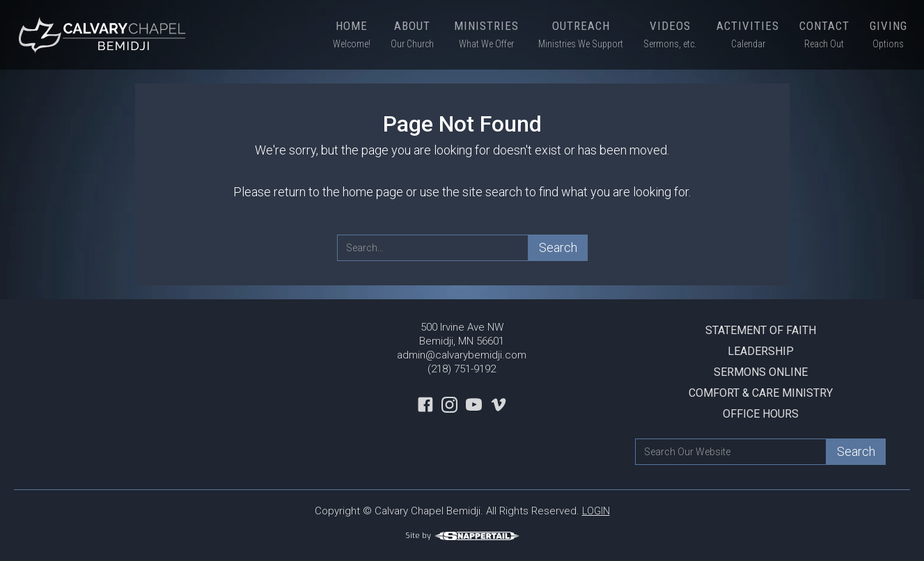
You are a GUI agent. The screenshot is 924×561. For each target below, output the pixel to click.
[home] (104, 35)
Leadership (761, 351)
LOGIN (596, 511)
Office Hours (761, 414)
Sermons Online (761, 372)
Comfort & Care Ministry (761, 393)
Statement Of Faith (761, 330)
